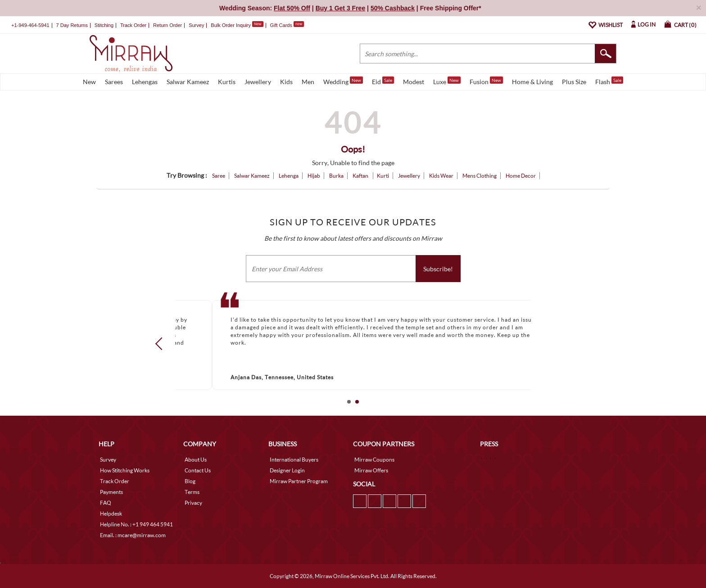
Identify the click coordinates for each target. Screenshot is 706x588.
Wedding (343, 81)
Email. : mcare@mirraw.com (133, 535)
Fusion (486, 81)
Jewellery (258, 82)
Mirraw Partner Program (299, 481)
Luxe (447, 81)
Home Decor (521, 176)
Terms (192, 492)
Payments (111, 492)
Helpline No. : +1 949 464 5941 (136, 524)
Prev (162, 343)
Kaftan (361, 176)
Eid (383, 81)
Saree (219, 176)
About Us (196, 460)
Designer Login (287, 470)
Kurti (383, 176)
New (89, 82)
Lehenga (289, 176)
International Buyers (294, 460)
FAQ (106, 503)
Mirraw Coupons (374, 460)
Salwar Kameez (188, 82)
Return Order (167, 25)
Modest (414, 82)
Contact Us (198, 470)
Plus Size (574, 82)
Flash (609, 81)
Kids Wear (441, 176)
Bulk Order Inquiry (231, 25)
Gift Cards (287, 25)
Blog (190, 481)
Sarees (114, 82)
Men (308, 82)
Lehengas (145, 82)
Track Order (133, 25)
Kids (286, 82)
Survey (196, 25)
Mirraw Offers (371, 470)
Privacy (193, 503)
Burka (336, 176)
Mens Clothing (480, 176)
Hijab (314, 176)
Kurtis (227, 82)
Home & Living (532, 82)
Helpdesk (111, 514)
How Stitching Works (125, 470)
